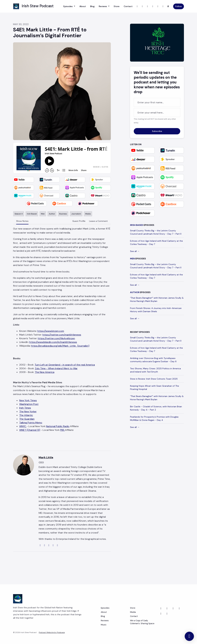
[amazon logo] (57, 545)
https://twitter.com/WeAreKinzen (56, 338)
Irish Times (25, 408)
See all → (135, 251)
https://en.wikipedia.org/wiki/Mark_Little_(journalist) (60, 346)
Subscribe (157, 131)
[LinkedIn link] (158, 6)
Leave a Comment (98, 221)
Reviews (103, 6)
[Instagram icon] (161, 614)
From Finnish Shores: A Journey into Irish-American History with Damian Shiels (156, 310)
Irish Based (137, 225)
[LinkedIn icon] (173, 608)
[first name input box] (157, 102)
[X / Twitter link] (137, 6)
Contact (128, 6)
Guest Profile (79, 221)
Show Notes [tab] (22, 221)
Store (117, 6)
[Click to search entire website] (168, 6)
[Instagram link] (142, 6)
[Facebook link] (148, 6)
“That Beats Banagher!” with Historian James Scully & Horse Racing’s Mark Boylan (157, 299)
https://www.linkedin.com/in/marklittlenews (53, 342)
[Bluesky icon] (179, 608)
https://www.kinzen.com (51, 331)
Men (132, 259)
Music (104, 625)
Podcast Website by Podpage (52, 632)
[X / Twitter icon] (161, 608)
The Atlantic (26, 415)
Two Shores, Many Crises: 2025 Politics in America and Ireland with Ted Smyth (155, 370)
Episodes (68, 6)
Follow (179, 6)
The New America (45, 372)
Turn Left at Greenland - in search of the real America (65, 365)
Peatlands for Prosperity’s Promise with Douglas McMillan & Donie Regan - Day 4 (154, 418)
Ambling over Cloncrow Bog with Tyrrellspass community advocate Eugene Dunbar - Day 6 (153, 360)
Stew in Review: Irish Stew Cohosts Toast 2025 (154, 379)
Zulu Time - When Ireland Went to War (56, 368)
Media (133, 612)
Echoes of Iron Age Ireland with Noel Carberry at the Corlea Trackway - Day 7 (156, 243)
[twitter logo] (45, 545)
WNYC (23, 426)
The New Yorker (28, 412)
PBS (63, 430)
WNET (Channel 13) (30, 430)
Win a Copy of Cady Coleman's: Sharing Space (142, 622)
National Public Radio (58, 426)
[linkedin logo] (49, 545)
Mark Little (46, 457)
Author (135, 292)
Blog (92, 6)
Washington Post (29, 404)
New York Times (28, 400)
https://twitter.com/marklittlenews (62, 335)
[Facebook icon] (167, 608)
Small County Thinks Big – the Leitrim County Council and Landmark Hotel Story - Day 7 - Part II (156, 232)
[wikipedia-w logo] (53, 545)
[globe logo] (40, 545)
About (83, 6)
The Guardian (27, 419)
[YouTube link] (153, 6)
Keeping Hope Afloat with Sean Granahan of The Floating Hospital (155, 387)
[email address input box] (157, 113)
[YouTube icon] (167, 614)
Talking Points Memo (31, 423)
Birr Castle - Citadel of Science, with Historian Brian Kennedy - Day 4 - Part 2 (156, 408)
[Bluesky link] (163, 6)
